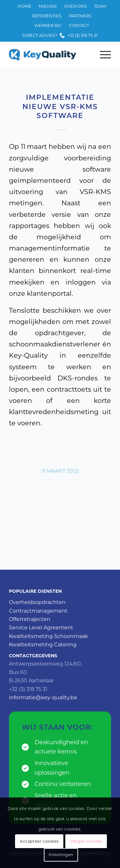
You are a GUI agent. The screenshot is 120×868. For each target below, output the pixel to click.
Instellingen (61, 855)
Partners (80, 16)
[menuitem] (24, 6)
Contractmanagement (38, 611)
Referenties (47, 16)
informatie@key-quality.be (43, 698)
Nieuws (48, 6)
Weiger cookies (86, 841)
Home (24, 6)
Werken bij (48, 25)
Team (100, 6)
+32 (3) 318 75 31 (82, 35)
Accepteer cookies (39, 841)
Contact (79, 25)
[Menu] (102, 55)
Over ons (75, 6)
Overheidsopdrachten (37, 602)
